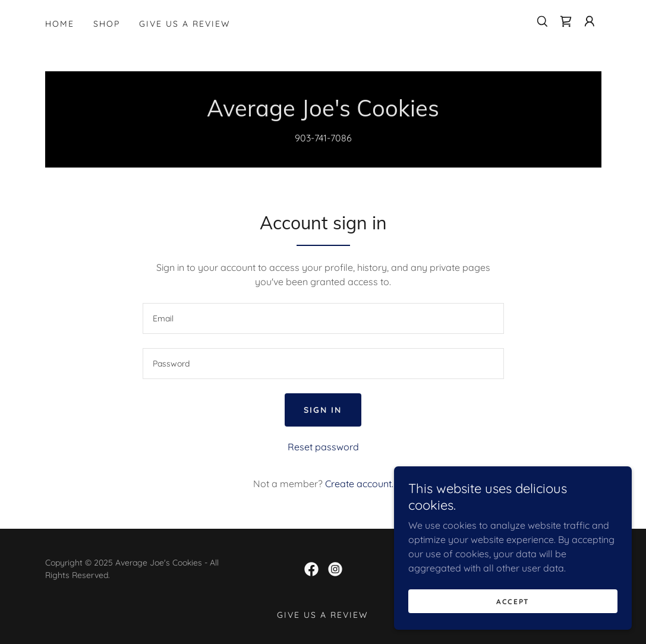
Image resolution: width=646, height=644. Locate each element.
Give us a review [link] (185, 24)
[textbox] (323, 318)
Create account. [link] (359, 484)
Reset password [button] (323, 447)
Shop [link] (107, 24)
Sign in (323, 410)
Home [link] (60, 24)
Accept (513, 602)
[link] (566, 21)
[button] (590, 21)
